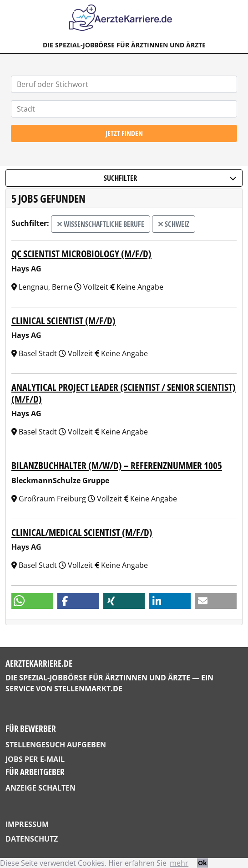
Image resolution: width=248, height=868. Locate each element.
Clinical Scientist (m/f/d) (63, 320)
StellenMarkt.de (88, 689)
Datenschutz (32, 839)
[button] (32, 601)
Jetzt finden (124, 133)
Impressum (27, 824)
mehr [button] (179, 863)
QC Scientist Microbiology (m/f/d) (81, 253)
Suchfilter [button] (170, 178)
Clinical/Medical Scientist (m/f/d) (82, 532)
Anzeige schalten (40, 788)
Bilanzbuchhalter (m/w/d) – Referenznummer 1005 (117, 465)
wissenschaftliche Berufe (101, 224)
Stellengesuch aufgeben (56, 745)
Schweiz (174, 224)
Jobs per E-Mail (35, 759)
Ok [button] (202, 863)
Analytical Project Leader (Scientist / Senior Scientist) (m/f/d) (124, 393)
